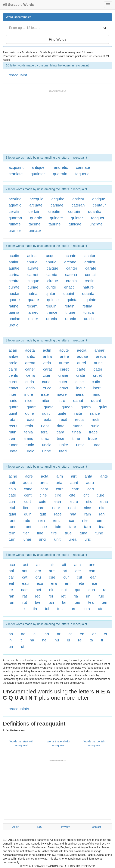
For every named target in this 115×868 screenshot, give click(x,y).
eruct (64, 388)
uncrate (96, 224)
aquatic (15, 205)
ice (95, 583)
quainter (38, 174)
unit (57, 539)
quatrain (60, 174)
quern (86, 407)
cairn (13, 369)
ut (23, 646)
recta (79, 419)
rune (13, 527)
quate (49, 407)
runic (95, 426)
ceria (31, 375)
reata (47, 419)
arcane (70, 262)
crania (71, 281)
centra (14, 281)
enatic (69, 287)
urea (73, 539)
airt (74, 476)
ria (76, 596)
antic (31, 356)
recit (63, 419)
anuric (51, 262)
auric (98, 363)
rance (95, 413)
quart (31, 407)
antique (99, 199)
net (38, 590)
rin (88, 596)
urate (13, 451)
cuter (63, 382)
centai (90, 275)
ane (92, 565)
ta (91, 640)
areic (13, 363)
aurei (82, 363)
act (26, 565)
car (11, 577)
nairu (96, 394)
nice (87, 508)
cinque (33, 281)
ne (44, 640)
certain (34, 211)
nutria (33, 293)
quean (67, 407)
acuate (70, 256)
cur (66, 577)
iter (26, 508)
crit (86, 495)
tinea (77, 432)
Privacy (65, 827)
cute (43, 501)
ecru (74, 501)
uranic (71, 319)
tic (11, 609)
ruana (78, 426)
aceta (30, 350)
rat (25, 596)
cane (28, 489)
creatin (54, 211)
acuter (90, 256)
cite (72, 495)
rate (27, 520)
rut (25, 602)
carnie (52, 275)
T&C (39, 827)
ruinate (15, 224)
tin (35, 609)
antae (14, 356)
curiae (33, 287)
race (58, 514)
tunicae (75, 224)
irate (45, 394)
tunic (30, 445)
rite (85, 520)
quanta (88, 293)
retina (87, 306)
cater (98, 369)
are (52, 571)
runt (28, 527)
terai (45, 432)
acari (13, 350)
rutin (12, 432)
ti (102, 640)
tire (54, 533)
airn (60, 476)
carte (81, 369)
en (82, 634)
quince (53, 300)
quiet (103, 407)
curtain (74, 211)
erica (47, 388)
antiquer (39, 167)
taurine (54, 224)
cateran (78, 205)
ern (68, 583)
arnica (90, 262)
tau (77, 602)
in (10, 640)
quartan (15, 218)
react (30, 419)
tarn (87, 527)
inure (29, 394)
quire (30, 413)
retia (29, 426)
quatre (33, 300)
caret (64, 369)
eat (11, 583)
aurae (64, 363)
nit (51, 590)
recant (32, 306)
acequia (36, 199)
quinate (56, 218)
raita (78, 413)
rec (38, 596)
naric (13, 400)
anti (12, 483)
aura (90, 483)
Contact (96, 827)
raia (73, 514)
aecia (82, 350)
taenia (14, 312)
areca (101, 356)
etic (89, 501)
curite (51, 287)
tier (26, 533)
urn (73, 609)
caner (30, 369)
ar (59, 634)
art (65, 571)
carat (47, 369)
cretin (90, 281)
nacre (62, 394)
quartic (36, 218)
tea (91, 602)
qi (68, 640)
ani (11, 571)
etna (104, 501)
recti (95, 419)
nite (102, 508)
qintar (50, 293)
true (68, 533)
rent (56, 520)
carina (14, 275)
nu (57, 640)
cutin (96, 382)
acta (45, 476)
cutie (79, 382)
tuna (84, 533)
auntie (14, 268)
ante (104, 476)
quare (14, 407)
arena (30, 363)
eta (81, 583)
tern (12, 533)
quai (12, 514)
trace (93, 432)
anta (88, 476)
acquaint (16, 167)
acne (13, 476)
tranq (29, 438)
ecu (40, 583)
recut (13, 426)
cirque (53, 281)
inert (97, 388)
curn (12, 501)
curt (28, 501)
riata (61, 426)
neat (72, 508)
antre (64, 356)
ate (78, 571)
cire (58, 495)
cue (52, 577)
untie (80, 445)
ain (39, 565)
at (70, 634)
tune (99, 533)
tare (73, 527)
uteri (63, 451)
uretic (13, 325)
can (92, 571)
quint (13, 413)
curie (46, 382)
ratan (13, 419)
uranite (15, 230)
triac (45, 438)
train (12, 438)
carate (91, 268)
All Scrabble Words (18, 5)
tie (23, 609)
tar (64, 602)
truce (92, 438)
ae (23, 634)
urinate (35, 230)
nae (24, 590)
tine (40, 533)
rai (105, 590)
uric (88, 539)
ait (64, 565)
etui (12, 508)
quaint (69, 293)
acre (29, 476)
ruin (99, 520)
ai (35, 634)
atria (47, 363)
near (56, 508)
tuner (13, 445)
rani (102, 514)
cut (79, 577)
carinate (83, 167)
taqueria (82, 174)
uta (87, 609)
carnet (33, 275)
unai (27, 539)
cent (28, 495)
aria (59, 483)
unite (64, 445)
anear (99, 350)
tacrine (35, 224)
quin (28, 514)
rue (101, 596)
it (21, 640)
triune (70, 312)
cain (12, 489)
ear (93, 577)
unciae (14, 319)
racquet (98, 218)
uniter (33, 319)
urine (47, 451)
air (52, 565)
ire (11, 590)
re (80, 640)
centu (13, 375)
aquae (82, 356)
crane (63, 375)
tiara (60, 432)
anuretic (61, 167)
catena (71, 275)
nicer (30, 400)
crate (81, 375)
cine (43, 495)
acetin (14, 256)
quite (62, 413)
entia (31, 388)
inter (12, 394)
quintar (77, 218)
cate (12, 495)
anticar (78, 199)
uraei (97, 445)
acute (64, 350)
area (44, 483)
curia (30, 382)
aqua (27, 483)
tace (43, 527)
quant (96, 400)
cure (101, 495)
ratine (14, 306)
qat (78, 590)
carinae (57, 205)
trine (76, 438)
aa (11, 634)
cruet (97, 375)
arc (38, 571)
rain (88, 514)
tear (102, 527)
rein (42, 520)
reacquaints (19, 709)
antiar (14, 262)
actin (47, 350)
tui (47, 609)
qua (92, 590)
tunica (89, 312)
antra (47, 356)
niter (46, 400)
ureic (30, 451)
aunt (74, 483)
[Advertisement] (47, 122)
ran (11, 596)
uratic (89, 319)
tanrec (33, 312)
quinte (91, 300)
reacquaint (18, 75)
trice (61, 438)
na (32, 640)
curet (13, 382)
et (105, 634)
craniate (16, 174)
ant (25, 571)
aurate (33, 268)
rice (71, 520)
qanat (78, 400)
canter (72, 268)
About (16, 827)
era (54, 583)
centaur (99, 205)
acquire (58, 199)
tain (58, 527)
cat (25, 577)
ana (78, 565)
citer (47, 375)
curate (14, 287)
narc (40, 508)
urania (52, 319)
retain (69, 306)
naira (79, 394)
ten (104, 602)
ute (101, 609)
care (60, 489)
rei (51, 596)
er (94, 634)
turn (12, 539)
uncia (47, 445)
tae (38, 602)
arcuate (36, 205)
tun (60, 609)
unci (43, 539)
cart (91, 489)
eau (25, 583)
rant (12, 520)
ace (12, 565)
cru (38, 577)
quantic (95, 211)
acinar (32, 256)
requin (51, 306)
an (47, 634)
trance (52, 312)
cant (44, 489)
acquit (51, 256)
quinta (72, 300)
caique (52, 268)
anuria (32, 262)
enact (13, 388)
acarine (15, 199)
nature (88, 287)
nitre (61, 400)
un (11, 646)
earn (58, 501)
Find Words (57, 39)
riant (45, 426)
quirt (46, 413)
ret (63, 596)
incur (81, 388)
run (11, 602)
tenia (29, 432)
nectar (14, 293)
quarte (14, 300)
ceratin (15, 211)
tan (51, 602)
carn (75, 489)
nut (64, 590)
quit (43, 514)
